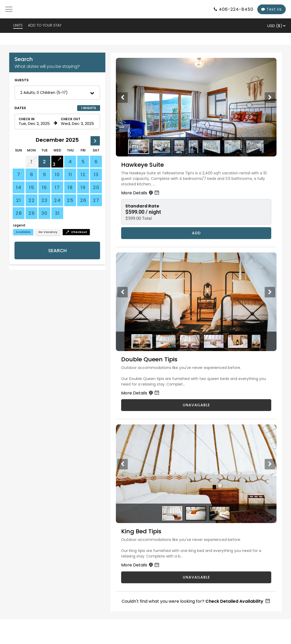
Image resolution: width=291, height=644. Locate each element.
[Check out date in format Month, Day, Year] (77, 121)
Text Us (272, 9)
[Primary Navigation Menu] (9, 9)
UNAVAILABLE (196, 405)
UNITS (18, 25)
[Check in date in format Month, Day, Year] (35, 121)
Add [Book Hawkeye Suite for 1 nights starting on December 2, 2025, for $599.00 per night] (196, 233)
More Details (141, 193)
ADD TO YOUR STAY (45, 25)
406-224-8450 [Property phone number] (236, 9)
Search (57, 250)
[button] (57, 93)
